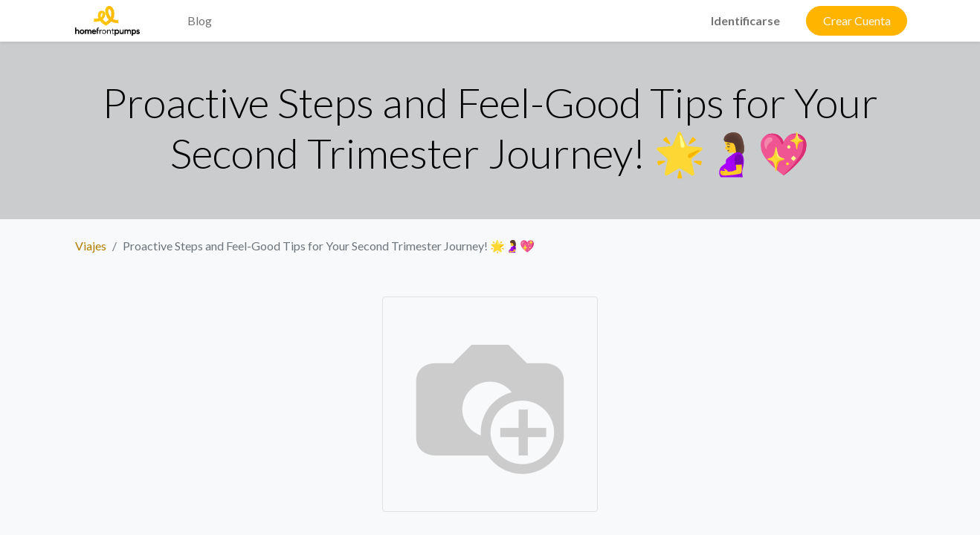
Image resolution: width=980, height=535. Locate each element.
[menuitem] (164, 12)
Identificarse (745, 20)
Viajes (91, 246)
